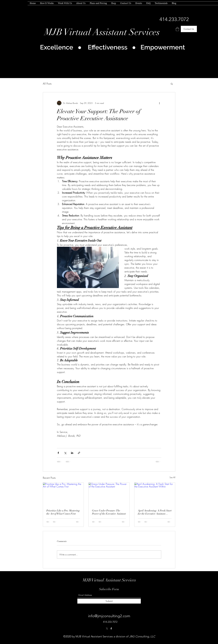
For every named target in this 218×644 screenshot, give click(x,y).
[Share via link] (79, 453)
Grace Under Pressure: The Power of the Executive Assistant (109, 512)
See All (172, 477)
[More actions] (160, 103)
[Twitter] (107, 628)
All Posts (47, 84)
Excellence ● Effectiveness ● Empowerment (113, 47)
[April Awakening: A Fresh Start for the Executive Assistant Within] (155, 494)
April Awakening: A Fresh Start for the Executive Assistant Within (155, 512)
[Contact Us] (189, 29)
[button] (177, 29)
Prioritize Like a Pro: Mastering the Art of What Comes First (63, 512)
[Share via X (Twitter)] (65, 453)
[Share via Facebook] (58, 453)
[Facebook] (111, 628)
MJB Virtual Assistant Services (102, 32)
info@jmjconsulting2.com (109, 616)
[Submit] (109, 601)
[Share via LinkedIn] (72, 453)
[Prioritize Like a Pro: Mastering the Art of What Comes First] (63, 494)
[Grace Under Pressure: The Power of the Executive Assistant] (109, 494)
